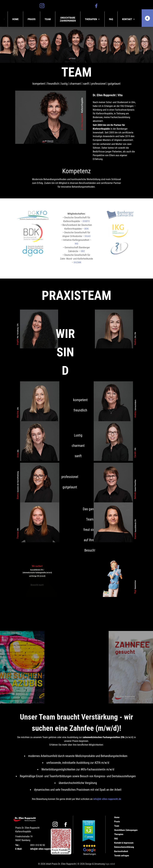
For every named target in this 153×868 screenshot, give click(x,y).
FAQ (111, 19)
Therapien (91, 19)
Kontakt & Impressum (124, 843)
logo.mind (110, 864)
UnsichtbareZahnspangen (68, 19)
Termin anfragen (122, 856)
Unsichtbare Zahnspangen (126, 830)
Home (15, 19)
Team (48, 19)
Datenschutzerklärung (124, 847)
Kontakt (127, 19)
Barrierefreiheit (121, 851)
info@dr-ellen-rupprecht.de (107, 799)
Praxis (32, 19)
